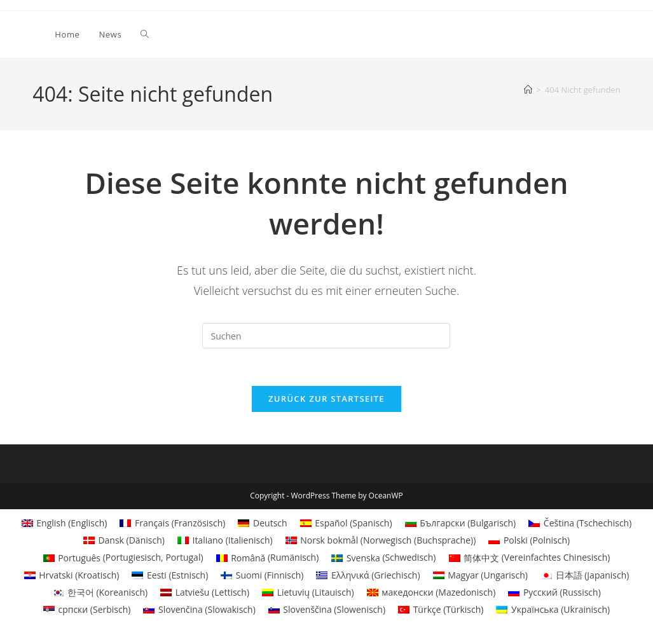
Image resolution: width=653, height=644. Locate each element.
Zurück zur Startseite (326, 400)
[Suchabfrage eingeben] (326, 336)
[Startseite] (528, 90)
